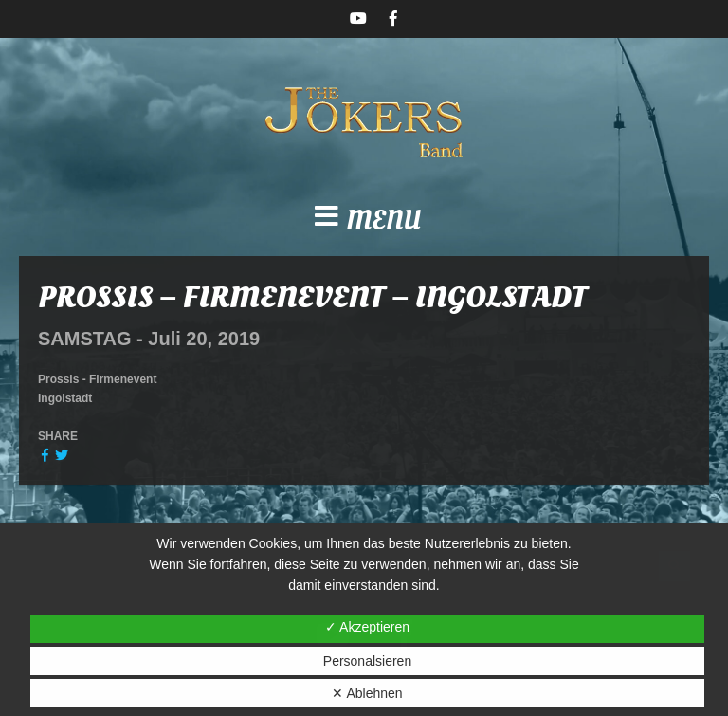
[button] (364, 222)
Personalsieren (367, 661)
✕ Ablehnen (367, 693)
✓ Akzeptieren (367, 627)
